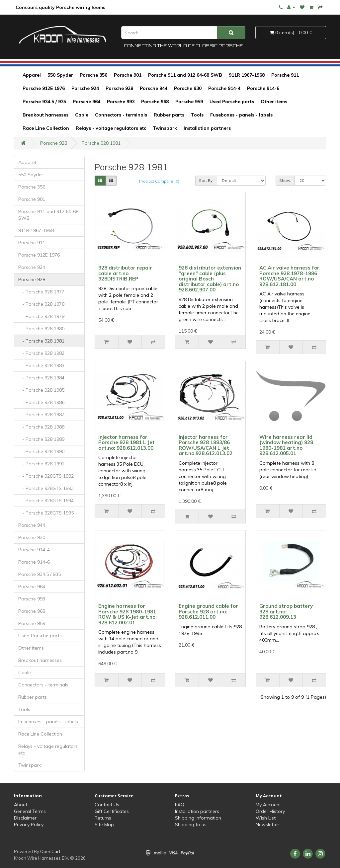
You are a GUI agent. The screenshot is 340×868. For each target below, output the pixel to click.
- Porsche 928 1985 (41, 390)
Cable (82, 115)
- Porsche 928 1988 (41, 427)
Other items (274, 102)
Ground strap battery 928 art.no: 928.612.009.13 (286, 611)
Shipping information (198, 818)
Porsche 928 (119, 88)
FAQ (180, 805)
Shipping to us (191, 825)
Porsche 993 (121, 102)
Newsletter (267, 825)
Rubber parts (169, 115)
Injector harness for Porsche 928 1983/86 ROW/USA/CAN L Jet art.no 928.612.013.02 (206, 445)
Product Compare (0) (159, 181)
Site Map (104, 825)
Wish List (266, 818)
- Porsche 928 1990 (41, 451)
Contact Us (107, 805)
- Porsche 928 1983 (41, 365)
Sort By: (206, 180)
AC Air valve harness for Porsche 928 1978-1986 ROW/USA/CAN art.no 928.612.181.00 (289, 276)
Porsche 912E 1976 (44, 88)
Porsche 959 (189, 102)
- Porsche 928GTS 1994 (46, 501)
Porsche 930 (188, 88)
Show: (285, 180)
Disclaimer (25, 818)
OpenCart (50, 851)
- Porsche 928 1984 (41, 378)
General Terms (30, 811)
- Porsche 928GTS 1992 (46, 476)
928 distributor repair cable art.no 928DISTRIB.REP (125, 273)
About (21, 805)
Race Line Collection (46, 128)
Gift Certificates (112, 811)
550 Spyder (60, 75)
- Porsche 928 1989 (41, 439)
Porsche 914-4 (224, 88)
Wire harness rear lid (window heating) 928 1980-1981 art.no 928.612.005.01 (286, 445)
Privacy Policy (29, 825)
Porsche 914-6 (263, 88)
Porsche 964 (86, 102)
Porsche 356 (93, 75)
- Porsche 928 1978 (41, 304)
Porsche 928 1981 (101, 143)
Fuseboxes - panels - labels (241, 115)
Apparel (32, 75)
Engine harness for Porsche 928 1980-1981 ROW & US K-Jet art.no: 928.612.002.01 (127, 614)
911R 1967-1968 (247, 75)
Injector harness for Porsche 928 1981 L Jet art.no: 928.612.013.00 (127, 442)
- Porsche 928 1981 (41, 341)
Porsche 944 (154, 88)
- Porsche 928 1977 (41, 292)
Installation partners (207, 128)
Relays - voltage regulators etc (111, 128)
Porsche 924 (85, 88)
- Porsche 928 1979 (41, 316)
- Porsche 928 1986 (41, 402)
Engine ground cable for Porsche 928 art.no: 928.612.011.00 (208, 611)
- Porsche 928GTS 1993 (46, 488)
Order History (270, 811)
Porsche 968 (155, 102)
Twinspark (165, 128)
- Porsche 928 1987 (41, 415)
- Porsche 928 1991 (41, 464)
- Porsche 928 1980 (41, 329)
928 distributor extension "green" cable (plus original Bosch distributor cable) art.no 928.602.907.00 (210, 279)
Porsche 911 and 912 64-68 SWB (185, 75)
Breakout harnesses (45, 115)
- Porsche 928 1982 (41, 353)
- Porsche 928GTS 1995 (46, 513)
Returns (103, 818)
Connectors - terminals (121, 115)
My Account (268, 805)
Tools (197, 115)
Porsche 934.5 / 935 (44, 102)
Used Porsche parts (232, 102)
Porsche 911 (285, 75)
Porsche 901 (128, 75)
